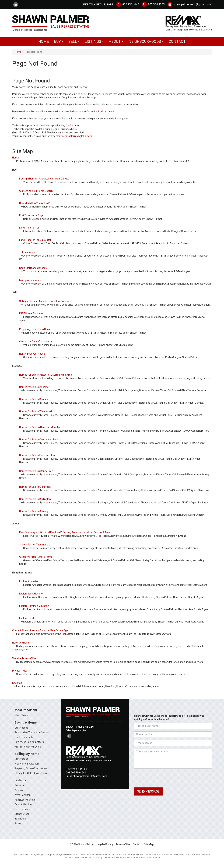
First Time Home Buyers (28, 750)
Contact (177, 45)
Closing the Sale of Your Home (31, 776)
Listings (95, 46)
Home (44, 45)
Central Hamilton (24, 808)
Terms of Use (123, 848)
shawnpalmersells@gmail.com (189, 4)
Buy (60, 46)
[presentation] (161, 781)
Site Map (102, 115)
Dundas (19, 794)
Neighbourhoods (147, 46)
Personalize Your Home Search (32, 736)
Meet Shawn (22, 718)
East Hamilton (22, 812)
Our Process (21, 731)
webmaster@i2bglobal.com (77, 139)
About (117, 46)
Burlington (20, 822)
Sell (75, 46)
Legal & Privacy (105, 848)
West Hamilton (23, 798)
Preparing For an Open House (31, 772)
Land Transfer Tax (25, 740)
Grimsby (19, 827)
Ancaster (20, 789)
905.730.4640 (127, 4)
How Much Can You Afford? (30, 745)
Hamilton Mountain (25, 803)
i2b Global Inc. (73, 129)
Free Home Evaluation (27, 767)
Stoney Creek (22, 817)
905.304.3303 (153, 4)
